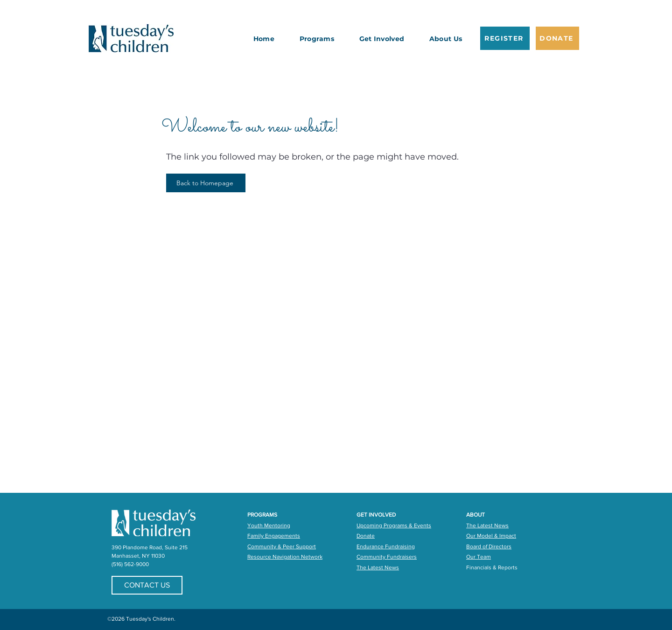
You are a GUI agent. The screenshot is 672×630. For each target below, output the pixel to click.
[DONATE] (557, 38)
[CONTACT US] (147, 585)
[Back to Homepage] (206, 183)
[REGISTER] (505, 38)
